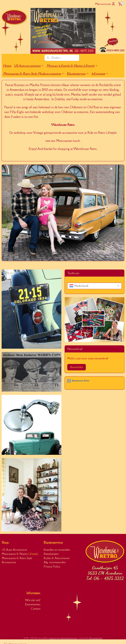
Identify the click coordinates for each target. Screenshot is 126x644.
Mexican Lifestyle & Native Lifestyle (72, 66)
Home (7, 66)
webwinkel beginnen (69, 638)
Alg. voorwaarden (55, 562)
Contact (36, 609)
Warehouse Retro (78, 381)
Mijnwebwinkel (96, 638)
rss (58, 638)
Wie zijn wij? (33, 600)
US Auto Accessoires (14, 550)
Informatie (100, 74)
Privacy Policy (52, 567)
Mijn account (105, 4)
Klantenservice (78, 74)
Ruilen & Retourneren (57, 558)
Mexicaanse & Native (15, 554)
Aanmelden (77, 367)
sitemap (53, 638)
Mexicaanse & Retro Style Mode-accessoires (34, 74)
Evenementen (33, 604)
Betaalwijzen (51, 554)
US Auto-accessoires (29, 66)
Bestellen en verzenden (57, 550)
